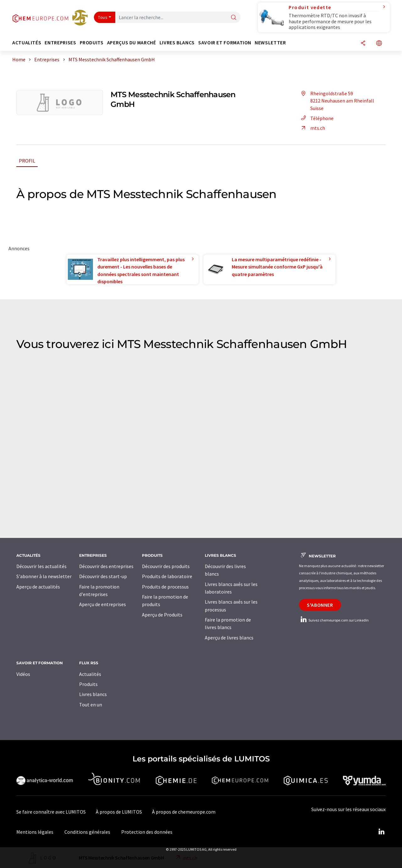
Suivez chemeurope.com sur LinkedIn (334, 620)
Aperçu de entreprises (103, 604)
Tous (103, 17)
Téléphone (316, 118)
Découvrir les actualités (41, 566)
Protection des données (147, 832)
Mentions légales (35, 832)
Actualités (90, 674)
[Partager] (363, 44)
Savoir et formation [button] (225, 43)
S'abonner (320, 605)
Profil (27, 161)
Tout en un (91, 705)
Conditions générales (87, 832)
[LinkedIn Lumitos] (381, 832)
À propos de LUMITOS (119, 812)
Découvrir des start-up (103, 576)
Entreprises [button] (60, 43)
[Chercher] (234, 18)
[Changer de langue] (379, 44)
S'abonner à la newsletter (44, 576)
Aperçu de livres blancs (229, 638)
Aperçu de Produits (162, 615)
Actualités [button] (27, 43)
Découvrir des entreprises (106, 566)
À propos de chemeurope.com (184, 812)
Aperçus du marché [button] (132, 43)
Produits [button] (92, 43)
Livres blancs (93, 694)
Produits (88, 684)
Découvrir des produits (166, 566)
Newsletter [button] (270, 43)
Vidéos (23, 674)
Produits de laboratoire (167, 576)
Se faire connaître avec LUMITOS (51, 812)
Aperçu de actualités (38, 587)
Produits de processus (165, 587)
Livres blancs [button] (177, 43)
